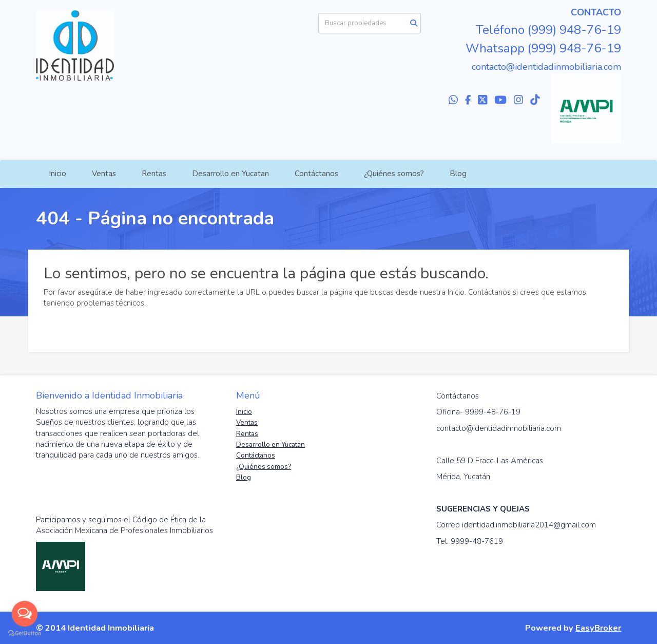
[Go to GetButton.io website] (25, 633)
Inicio (57, 174)
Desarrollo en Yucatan (230, 174)
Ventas (104, 174)
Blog (458, 174)
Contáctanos (316, 174)
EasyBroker (598, 628)
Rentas (154, 174)
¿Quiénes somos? (394, 174)
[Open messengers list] (25, 614)
